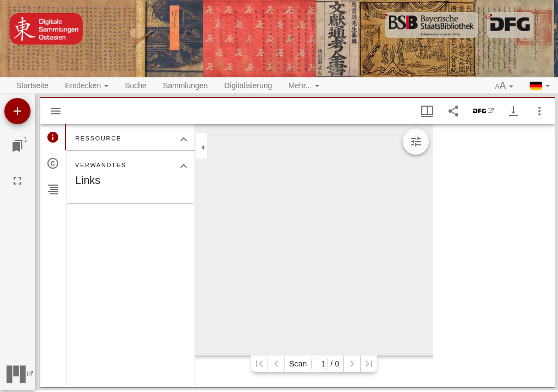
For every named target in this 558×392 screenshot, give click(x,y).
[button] (505, 86)
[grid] (494, 256)
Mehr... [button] (304, 85)
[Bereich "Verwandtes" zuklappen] (184, 166)
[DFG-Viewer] (483, 111)
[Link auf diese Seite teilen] (453, 111)
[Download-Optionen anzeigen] (513, 111)
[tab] (53, 137)
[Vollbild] (17, 181)
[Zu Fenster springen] (17, 146)
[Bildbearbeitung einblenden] (416, 142)
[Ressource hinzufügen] (17, 111)
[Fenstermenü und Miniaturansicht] (427, 111)
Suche (136, 85)
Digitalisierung (248, 85)
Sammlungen (186, 85)
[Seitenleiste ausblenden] (56, 111)
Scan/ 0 (314, 364)
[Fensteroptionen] (539, 111)
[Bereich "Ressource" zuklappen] (184, 139)
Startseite (32, 85)
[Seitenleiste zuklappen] (203, 148)
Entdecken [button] (87, 85)
